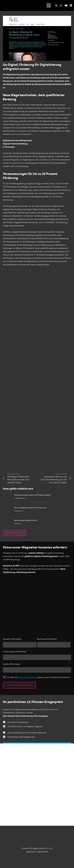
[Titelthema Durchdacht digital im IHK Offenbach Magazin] (7, 498)
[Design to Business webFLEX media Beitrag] (37, 329)
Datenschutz (43, 852)
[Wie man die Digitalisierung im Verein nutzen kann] (7, 510)
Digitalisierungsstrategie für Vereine (26, 520)
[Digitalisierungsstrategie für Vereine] (7, 523)
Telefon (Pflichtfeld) (11, 664)
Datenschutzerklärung (28, 677)
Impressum (31, 852)
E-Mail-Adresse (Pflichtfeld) (15, 652)
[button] (49, 5)
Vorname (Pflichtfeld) (12, 639)
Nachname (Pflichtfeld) (47, 639)
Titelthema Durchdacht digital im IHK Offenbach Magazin (32, 495)
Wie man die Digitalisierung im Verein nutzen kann (30, 508)
